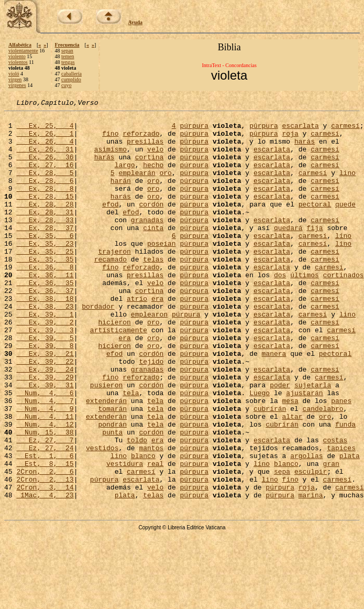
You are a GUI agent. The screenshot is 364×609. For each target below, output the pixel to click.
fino (110, 139)
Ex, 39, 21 (45, 404)
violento (17, 56)
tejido (151, 413)
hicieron (114, 366)
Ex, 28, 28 (45, 224)
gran (331, 536)
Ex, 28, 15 (45, 215)
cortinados (344, 309)
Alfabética (20, 45)
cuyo (66, 85)
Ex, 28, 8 (45, 205)
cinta (153, 253)
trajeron (114, 281)
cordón (151, 224)
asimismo (111, 158)
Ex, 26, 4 (45, 149)
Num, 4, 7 (45, 460)
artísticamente (119, 375)
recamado (111, 290)
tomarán (112, 470)
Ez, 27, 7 (45, 507)
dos (280, 309)
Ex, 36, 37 (45, 328)
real (155, 536)
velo (155, 158)
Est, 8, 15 (45, 536)
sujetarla (313, 441)
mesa (290, 460)
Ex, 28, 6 (45, 196)
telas (153, 290)
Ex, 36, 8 (45, 300)
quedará (288, 253)
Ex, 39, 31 (45, 441)
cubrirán (270, 470)
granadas (147, 243)
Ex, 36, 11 (45, 309)
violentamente (23, 51)
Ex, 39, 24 (45, 422)
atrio (137, 338)
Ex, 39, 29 (45, 432)
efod (110, 224)
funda (345, 488)
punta (112, 498)
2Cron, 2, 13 (45, 554)
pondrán (112, 488)
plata (350, 526)
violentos (18, 62)
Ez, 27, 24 (45, 517)
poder (280, 441)
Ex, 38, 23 (45, 347)
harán (121, 196)
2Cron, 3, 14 (45, 564)
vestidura (125, 536)
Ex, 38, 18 (45, 338)
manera (274, 404)
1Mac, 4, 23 (45, 573)
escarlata (301, 130)
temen (68, 56)
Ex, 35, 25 (45, 281)
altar (293, 479)
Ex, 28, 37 (45, 253)
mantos (151, 517)
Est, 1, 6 (45, 526)
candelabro (323, 470)
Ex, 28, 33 (45, 243)
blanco (143, 526)
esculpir (311, 545)
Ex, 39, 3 (45, 375)
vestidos (102, 517)
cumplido (71, 79)
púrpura (194, 130)
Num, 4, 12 (45, 488)
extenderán (106, 460)
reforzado (141, 139)
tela (131, 451)
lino (348, 187)
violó (14, 74)
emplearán (137, 187)
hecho (153, 177)
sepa (282, 545)
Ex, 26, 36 (45, 168)
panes (341, 460)
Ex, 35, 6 (45, 262)
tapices (341, 517)
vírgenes (17, 85)
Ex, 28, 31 (45, 234)
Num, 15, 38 (45, 498)
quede (345, 224)
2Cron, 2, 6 (45, 545)
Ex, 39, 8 (45, 394)
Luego (260, 451)
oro (165, 187)
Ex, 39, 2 (45, 366)
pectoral (315, 224)
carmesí (345, 130)
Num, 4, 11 (45, 479)
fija (315, 253)
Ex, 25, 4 (45, 130)
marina (311, 573)
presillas (145, 149)
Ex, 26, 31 (45, 158)
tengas (68, 62)
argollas (306, 526)
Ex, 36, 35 (45, 319)
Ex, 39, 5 (45, 385)
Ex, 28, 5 (45, 187)
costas (335, 507)
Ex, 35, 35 (45, 290)
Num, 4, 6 (45, 451)
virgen (15, 79)
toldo (137, 507)
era (157, 338)
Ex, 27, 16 (45, 177)
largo (125, 177)
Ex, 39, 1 (45, 356)
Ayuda (136, 22)
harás (305, 149)
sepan (67, 51)
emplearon (149, 356)
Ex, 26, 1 (45, 139)
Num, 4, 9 (45, 470)
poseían (162, 271)
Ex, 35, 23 (45, 271)
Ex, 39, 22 (45, 413)
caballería (71, 74)
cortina (150, 168)
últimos (305, 309)
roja (290, 139)
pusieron (106, 441)
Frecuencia (67, 45)
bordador (98, 347)
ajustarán (304, 451)
